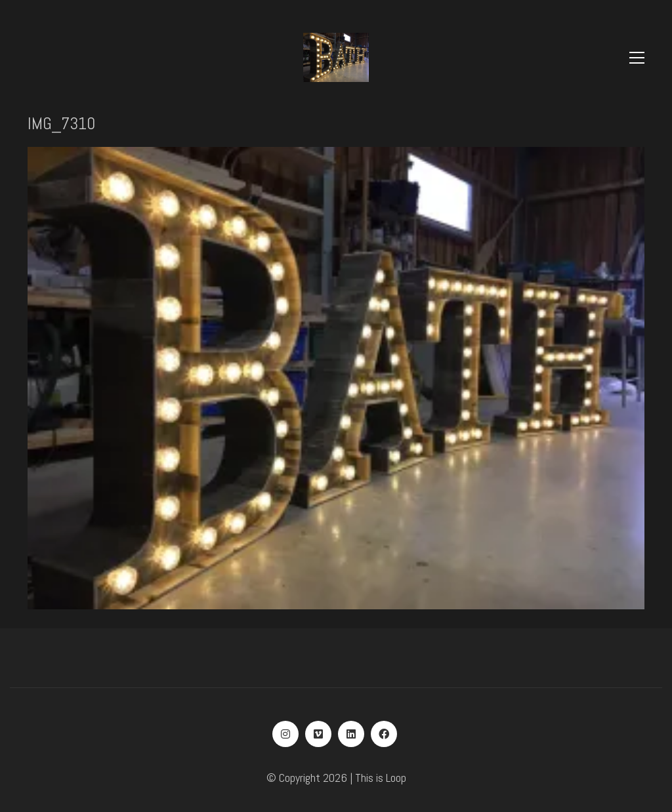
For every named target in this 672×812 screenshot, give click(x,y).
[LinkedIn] (351, 734)
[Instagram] (285, 734)
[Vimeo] (318, 734)
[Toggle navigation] (637, 58)
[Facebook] (384, 734)
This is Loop (381, 778)
